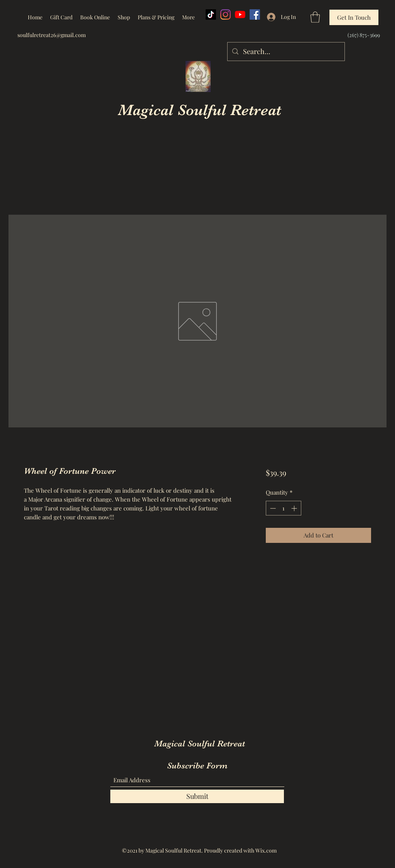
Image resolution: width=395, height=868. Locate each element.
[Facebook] (255, 14)
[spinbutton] (283, 508)
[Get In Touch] (354, 17)
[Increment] (295, 508)
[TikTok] (211, 14)
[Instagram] (225, 14)
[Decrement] (272, 508)
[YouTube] (240, 14)
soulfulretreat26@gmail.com (51, 35)
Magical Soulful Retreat (200, 110)
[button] (315, 17)
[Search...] (286, 52)
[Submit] (197, 796)
